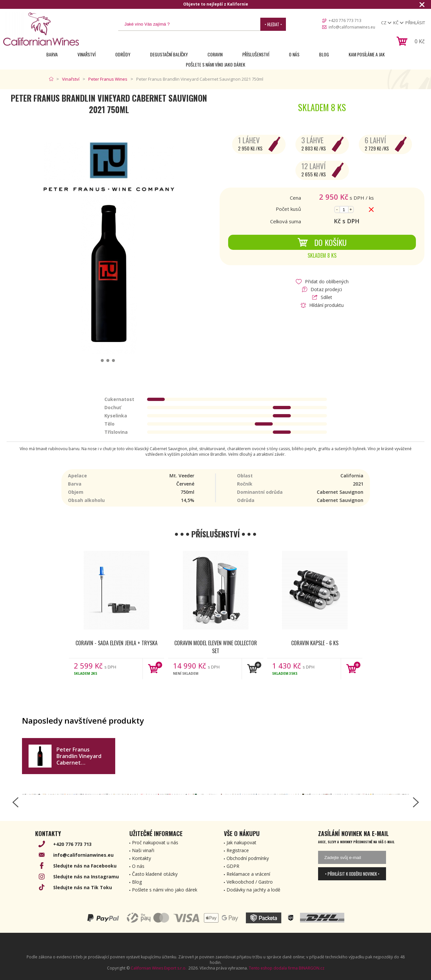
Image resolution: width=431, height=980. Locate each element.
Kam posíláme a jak (367, 54)
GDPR (233, 866)
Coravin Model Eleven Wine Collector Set (216, 647)
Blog (324, 54)
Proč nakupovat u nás (155, 842)
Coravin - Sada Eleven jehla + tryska (117, 643)
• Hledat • (273, 24)
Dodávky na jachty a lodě (253, 890)
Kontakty (141, 858)
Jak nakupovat (241, 842)
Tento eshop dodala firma (273, 968)
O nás (294, 54)
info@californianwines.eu (352, 27)
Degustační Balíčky (169, 54)
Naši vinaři (143, 850)
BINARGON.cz (312, 968)
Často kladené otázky (155, 874)
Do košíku (322, 242)
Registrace (238, 850)
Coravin (215, 54)
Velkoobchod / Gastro (250, 882)
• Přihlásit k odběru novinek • (352, 874)
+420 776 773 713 (345, 20)
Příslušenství (256, 54)
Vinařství (86, 54)
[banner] (41, 29)
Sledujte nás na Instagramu (86, 877)
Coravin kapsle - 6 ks (315, 643)
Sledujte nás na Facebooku (85, 866)
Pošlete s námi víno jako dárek (215, 64)
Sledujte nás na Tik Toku (83, 887)
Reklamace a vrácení (248, 874)
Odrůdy (123, 54)
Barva (52, 54)
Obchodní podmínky (248, 858)
